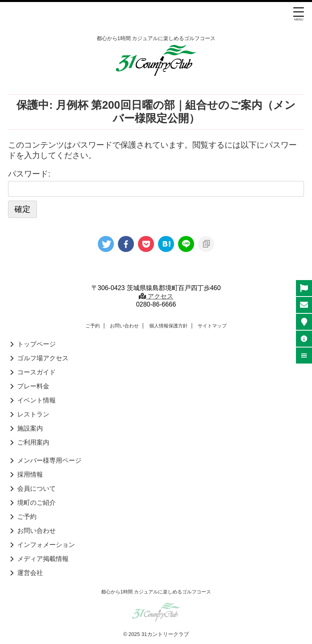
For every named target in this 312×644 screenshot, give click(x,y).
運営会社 (30, 573)
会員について (36, 489)
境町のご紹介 (36, 503)
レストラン (33, 414)
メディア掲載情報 (43, 559)
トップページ (36, 344)
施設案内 (30, 428)
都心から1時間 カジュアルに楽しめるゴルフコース (156, 592)
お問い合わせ (124, 326)
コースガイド (36, 372)
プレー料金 (33, 386)
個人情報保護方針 (168, 326)
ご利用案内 (33, 442)
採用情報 (30, 474)
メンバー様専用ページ (49, 460)
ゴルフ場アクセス (43, 358)
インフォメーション (46, 545)
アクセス (156, 296)
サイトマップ (212, 326)
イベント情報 (36, 400)
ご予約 (93, 326)
